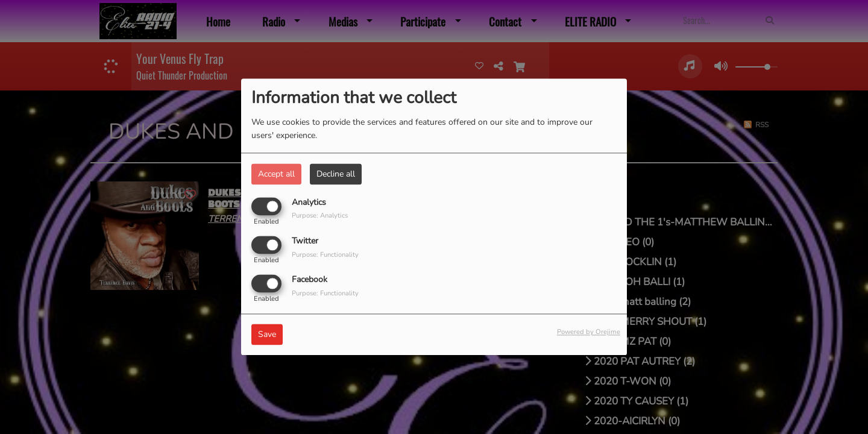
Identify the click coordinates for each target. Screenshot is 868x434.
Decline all (336, 174)
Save (267, 335)
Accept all (276, 174)
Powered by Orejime (589, 332)
